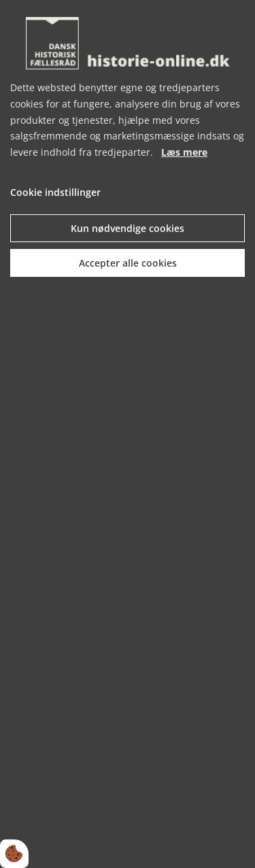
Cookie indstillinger (55, 192)
